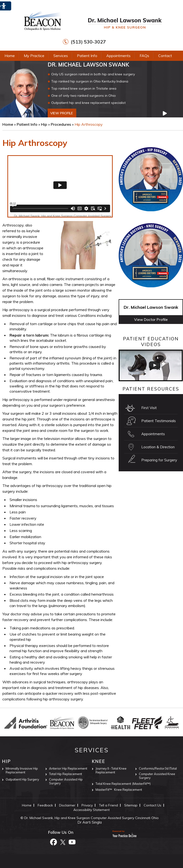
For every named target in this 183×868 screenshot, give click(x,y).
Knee (98, 761)
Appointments (118, 56)
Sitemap (131, 805)
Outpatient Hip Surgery (22, 779)
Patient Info (87, 56)
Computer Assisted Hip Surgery (66, 781)
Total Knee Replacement (113, 784)
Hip (45, 124)
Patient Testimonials (159, 421)
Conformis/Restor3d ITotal (158, 768)
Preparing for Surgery (159, 460)
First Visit (149, 408)
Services (61, 56)
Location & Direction (158, 447)
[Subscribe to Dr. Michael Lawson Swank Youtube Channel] (72, 842)
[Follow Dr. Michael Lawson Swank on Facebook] (53, 842)
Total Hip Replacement (66, 774)
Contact (165, 56)
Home (10, 56)
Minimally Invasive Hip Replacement (22, 770)
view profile (62, 113)
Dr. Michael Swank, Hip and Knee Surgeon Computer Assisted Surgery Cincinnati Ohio (91, 818)
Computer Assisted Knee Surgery (157, 776)
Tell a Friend (108, 805)
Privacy (87, 805)
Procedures (61, 124)
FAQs (144, 56)
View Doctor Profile (151, 320)
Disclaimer (67, 805)
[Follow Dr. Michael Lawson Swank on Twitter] (63, 842)
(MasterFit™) (141, 784)
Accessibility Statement (91, 810)
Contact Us (152, 805)
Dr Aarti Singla (90, 822)
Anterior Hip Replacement (68, 768)
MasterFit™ (104, 790)
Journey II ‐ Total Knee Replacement (111, 770)
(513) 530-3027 (88, 42)
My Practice (34, 56)
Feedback (45, 805)
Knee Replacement (128, 790)
